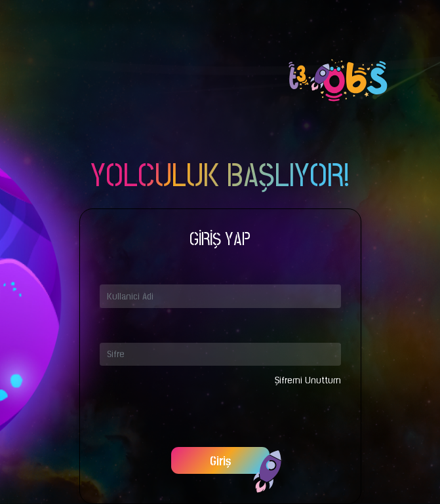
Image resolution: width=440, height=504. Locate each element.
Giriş (220, 461)
